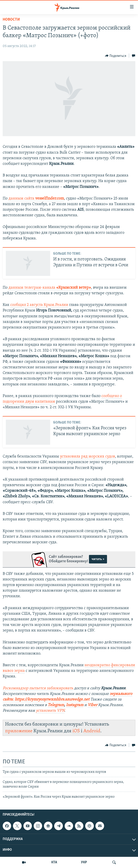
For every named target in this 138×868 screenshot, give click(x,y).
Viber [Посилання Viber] (93, 705)
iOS (76, 731)
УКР (84, 862)
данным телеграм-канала (50, 288)
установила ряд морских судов (88, 457)
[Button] (116, 56)
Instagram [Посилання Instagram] (75, 705)
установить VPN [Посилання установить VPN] (50, 711)
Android (92, 731)
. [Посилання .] (126, 688)
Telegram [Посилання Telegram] (56, 705)
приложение (19, 731)
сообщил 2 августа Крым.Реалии (39, 305)
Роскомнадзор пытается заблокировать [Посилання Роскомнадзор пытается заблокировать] (38, 688)
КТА (54, 862)
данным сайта (36, 199)
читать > (98, 559)
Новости (11, 20)
